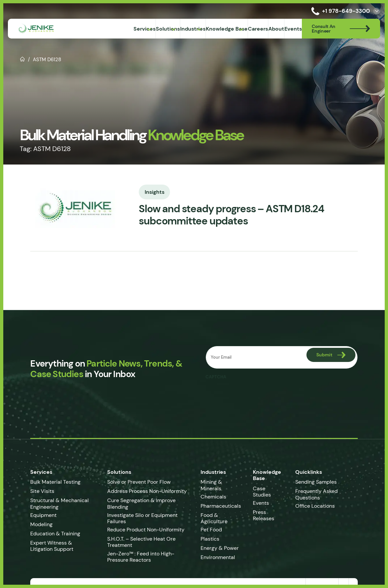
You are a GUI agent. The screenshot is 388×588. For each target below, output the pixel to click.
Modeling (37, 524)
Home (23, 59)
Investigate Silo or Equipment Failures (140, 518)
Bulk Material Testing (51, 482)
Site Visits (38, 491)
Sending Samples (319, 482)
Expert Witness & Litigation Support (58, 546)
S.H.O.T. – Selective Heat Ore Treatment (139, 542)
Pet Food (213, 530)
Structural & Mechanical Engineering (55, 503)
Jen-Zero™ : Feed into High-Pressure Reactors (139, 557)
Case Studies (270, 488)
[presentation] (256, 396)
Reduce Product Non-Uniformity (144, 530)
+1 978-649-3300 (339, 11)
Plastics (211, 539)
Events (262, 498)
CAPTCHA (216, 377)
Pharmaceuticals (222, 506)
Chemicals (215, 497)
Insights (150, 192)
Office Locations (318, 506)
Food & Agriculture (215, 518)
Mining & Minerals (213, 485)
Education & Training (51, 534)
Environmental (219, 557)
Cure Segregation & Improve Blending (139, 503)
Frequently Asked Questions (319, 494)
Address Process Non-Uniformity (145, 491)
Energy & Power (221, 548)
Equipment (39, 515)
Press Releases (265, 510)
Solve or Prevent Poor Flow (137, 482)
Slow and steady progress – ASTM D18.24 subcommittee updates (230, 215)
